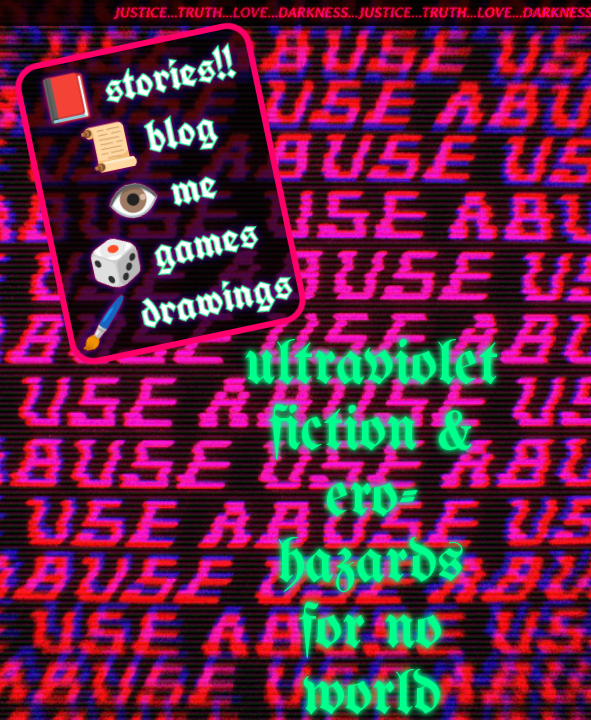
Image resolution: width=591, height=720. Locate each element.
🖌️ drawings (184, 304)
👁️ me (160, 193)
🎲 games (172, 249)
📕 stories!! (137, 81)
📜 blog (149, 138)
